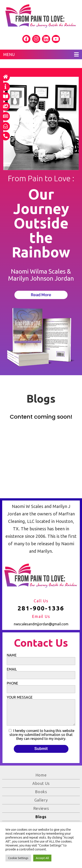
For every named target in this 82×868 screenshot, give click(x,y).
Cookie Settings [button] (18, 858)
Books (41, 792)
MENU (41, 54)
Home (41, 775)
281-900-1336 (41, 608)
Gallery (41, 800)
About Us (41, 783)
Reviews (41, 808)
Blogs (41, 817)
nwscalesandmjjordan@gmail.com (41, 624)
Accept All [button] (42, 858)
